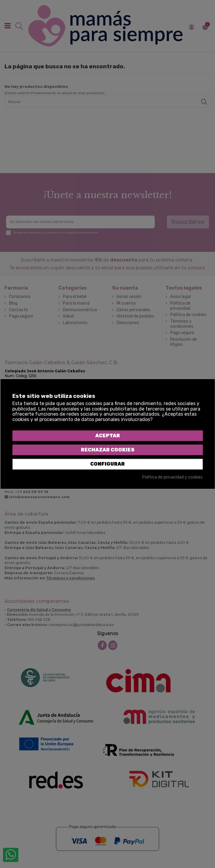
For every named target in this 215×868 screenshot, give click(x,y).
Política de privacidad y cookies (172, 477)
